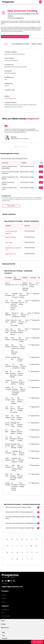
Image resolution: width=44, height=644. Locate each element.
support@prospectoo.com (12, 587)
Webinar (5, 638)
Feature (4, 598)
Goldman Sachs (10, 237)
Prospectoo (8, 2)
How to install (6, 616)
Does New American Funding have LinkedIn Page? (20, 528)
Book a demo (37, 642)
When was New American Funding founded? (18, 507)
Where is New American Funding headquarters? (19, 512)
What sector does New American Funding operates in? (21, 523)
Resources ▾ (5, 628)
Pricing (3, 624)
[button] (16, 147)
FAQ (3, 635)
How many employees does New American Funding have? (21, 518)
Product (4, 595)
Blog (3, 632)
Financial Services (10, 98)
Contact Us (5, 610)
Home (3, 621)
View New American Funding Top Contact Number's (15, 37)
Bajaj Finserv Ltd (10, 254)
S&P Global (9, 243)
